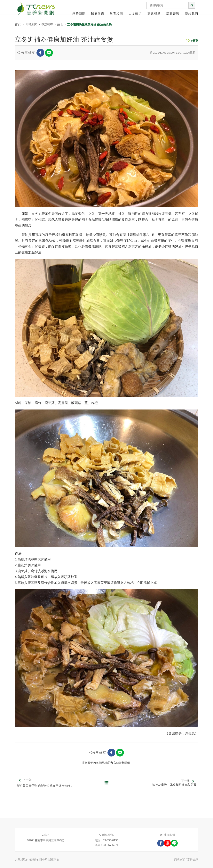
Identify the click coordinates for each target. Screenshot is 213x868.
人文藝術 (135, 14)
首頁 (18, 24)
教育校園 (116, 14)
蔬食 (60, 24)
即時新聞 (31, 24)
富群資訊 (193, 860)
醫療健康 (98, 14)
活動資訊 (173, 14)
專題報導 (154, 14)
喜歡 (192, 41)
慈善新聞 (79, 14)
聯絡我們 (192, 14)
